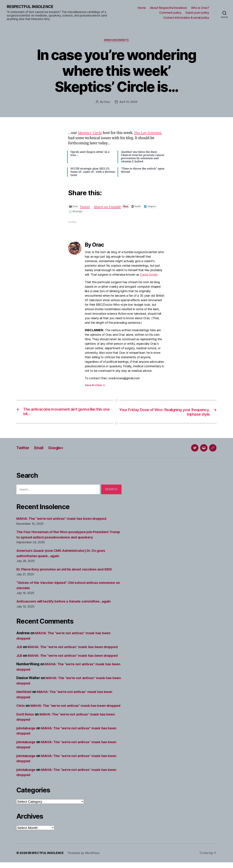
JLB (20, 647)
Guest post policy (197, 13)
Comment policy (170, 13)
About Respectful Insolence (168, 8)
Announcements (116, 40)
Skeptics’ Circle (90, 133)
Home (142, 8)
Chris (21, 706)
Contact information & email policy (186, 18)
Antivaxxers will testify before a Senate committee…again (65, 602)
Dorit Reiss (25, 720)
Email (40, 448)
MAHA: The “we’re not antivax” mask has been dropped (62, 519)
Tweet (85, 206)
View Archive (95, 385)
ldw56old (24, 692)
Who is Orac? (200, 8)
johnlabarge (26, 734)
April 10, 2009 (128, 102)
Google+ (58, 448)
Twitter (23, 448)
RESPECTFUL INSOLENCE (30, 7)
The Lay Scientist (149, 133)
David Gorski (149, 275)
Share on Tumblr (108, 206)
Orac (107, 102)
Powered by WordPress (84, 859)
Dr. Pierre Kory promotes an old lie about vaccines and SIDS (66, 570)
